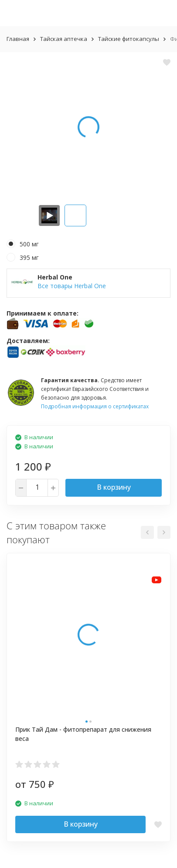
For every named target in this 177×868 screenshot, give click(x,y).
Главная (18, 39)
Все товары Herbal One (72, 286)
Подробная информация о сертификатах (95, 406)
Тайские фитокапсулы (129, 39)
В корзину (114, 487)
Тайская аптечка (64, 39)
